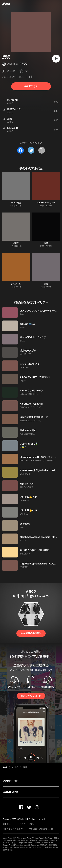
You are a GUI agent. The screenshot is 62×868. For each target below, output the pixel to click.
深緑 (46, 243)
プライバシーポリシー (27, 824)
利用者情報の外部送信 (13, 829)
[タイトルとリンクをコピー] (42, 150)
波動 (46, 284)
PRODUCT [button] (10, 781)
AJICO (24, 64)
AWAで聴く (31, 86)
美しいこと (16, 284)
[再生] (56, 59)
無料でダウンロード (31, 696)
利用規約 (7, 824)
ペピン (16, 243)
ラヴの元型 (16, 203)
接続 (25, 767)
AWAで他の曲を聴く (31, 633)
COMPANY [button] (11, 792)
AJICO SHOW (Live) (46, 203)
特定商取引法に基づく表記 (41, 829)
